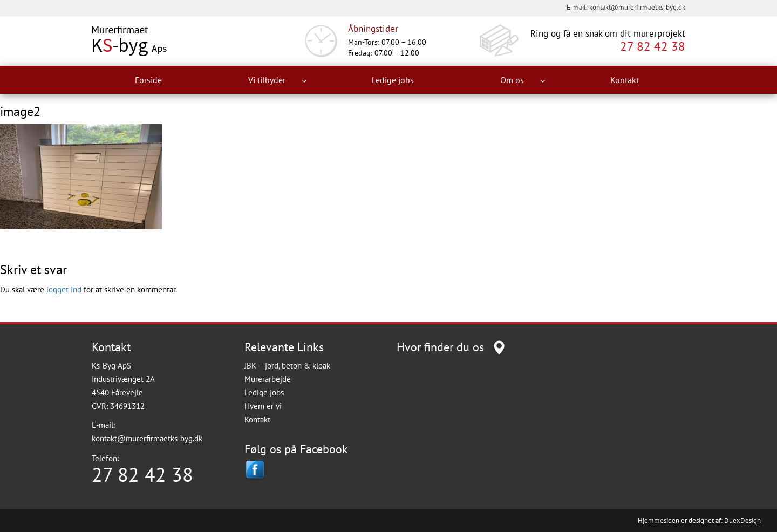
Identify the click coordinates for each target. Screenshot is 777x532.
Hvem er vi (263, 406)
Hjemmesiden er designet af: (680, 520)
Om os (523, 80)
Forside (148, 80)
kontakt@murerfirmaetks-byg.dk (637, 7)
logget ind (64, 289)
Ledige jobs (393, 80)
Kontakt (625, 80)
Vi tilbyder (278, 80)
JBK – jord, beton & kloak (287, 366)
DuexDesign (742, 520)
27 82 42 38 (653, 46)
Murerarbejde (268, 379)
